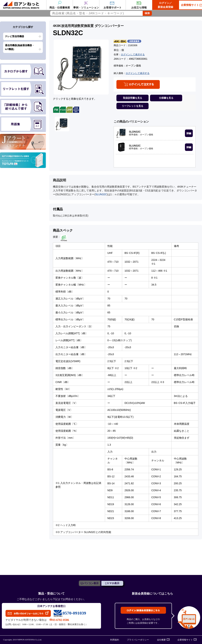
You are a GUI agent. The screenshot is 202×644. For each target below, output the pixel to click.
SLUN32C (101, 194)
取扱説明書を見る (133, 98)
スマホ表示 (113, 583)
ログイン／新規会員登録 (165, 5)
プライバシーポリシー (138, 640)
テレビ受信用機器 (15, 36)
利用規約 (115, 640)
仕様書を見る (166, 98)
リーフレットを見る (132, 106)
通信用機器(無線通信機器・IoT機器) (20, 47)
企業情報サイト (185, 640)
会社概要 (161, 640)
